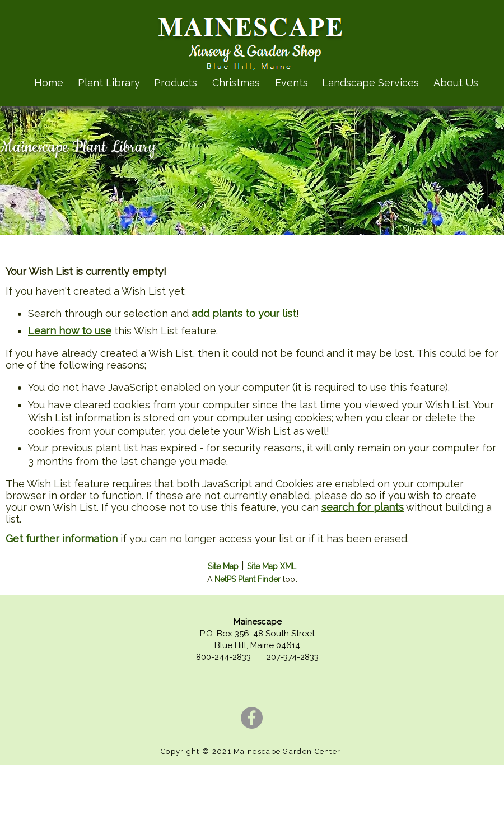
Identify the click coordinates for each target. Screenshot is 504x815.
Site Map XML (272, 566)
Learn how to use (70, 331)
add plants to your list (244, 313)
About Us (456, 83)
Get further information (62, 539)
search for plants (363, 507)
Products (176, 83)
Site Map (223, 566)
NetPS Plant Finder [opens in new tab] (248, 579)
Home (49, 83)
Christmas (236, 83)
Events (291, 83)
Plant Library (109, 83)
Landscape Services (370, 83)
